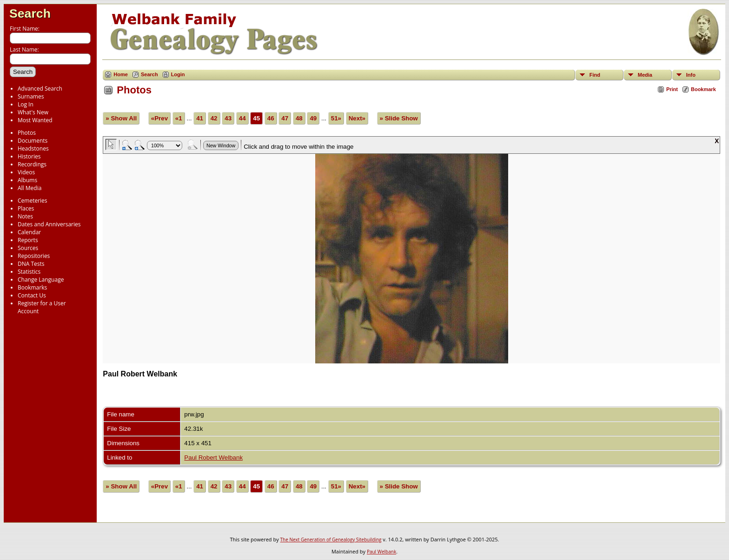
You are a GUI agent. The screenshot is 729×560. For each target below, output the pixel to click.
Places (26, 208)
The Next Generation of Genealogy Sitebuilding (331, 540)
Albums (27, 180)
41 (200, 118)
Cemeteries (33, 201)
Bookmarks (32, 287)
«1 (179, 118)
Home (121, 74)
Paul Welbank (381, 552)
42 (214, 118)
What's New (33, 112)
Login (178, 74)
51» (336, 118)
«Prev (159, 118)
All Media (30, 188)
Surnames (31, 96)
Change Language (41, 280)
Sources (28, 248)
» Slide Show (399, 118)
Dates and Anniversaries (49, 224)
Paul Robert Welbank (213, 458)
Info (691, 75)
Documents (33, 141)
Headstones (33, 148)
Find (595, 75)
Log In (26, 104)
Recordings (32, 164)
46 (271, 118)
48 (299, 118)
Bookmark (703, 89)
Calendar (29, 232)
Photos (27, 133)
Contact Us (32, 295)
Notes (25, 216)
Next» (357, 118)
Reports (28, 240)
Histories (29, 156)
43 (228, 118)
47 (285, 118)
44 (242, 118)
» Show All (121, 118)
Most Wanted (35, 120)
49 (313, 118)
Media (645, 75)
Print (672, 89)
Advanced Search (40, 89)
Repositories (34, 256)
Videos (26, 172)
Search (30, 13)
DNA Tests (31, 264)
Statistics (29, 272)
